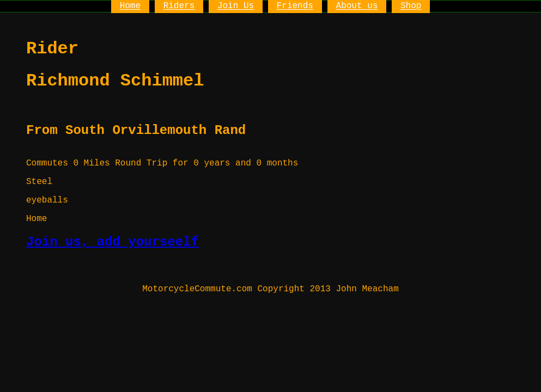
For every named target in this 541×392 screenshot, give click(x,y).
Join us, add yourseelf (113, 242)
